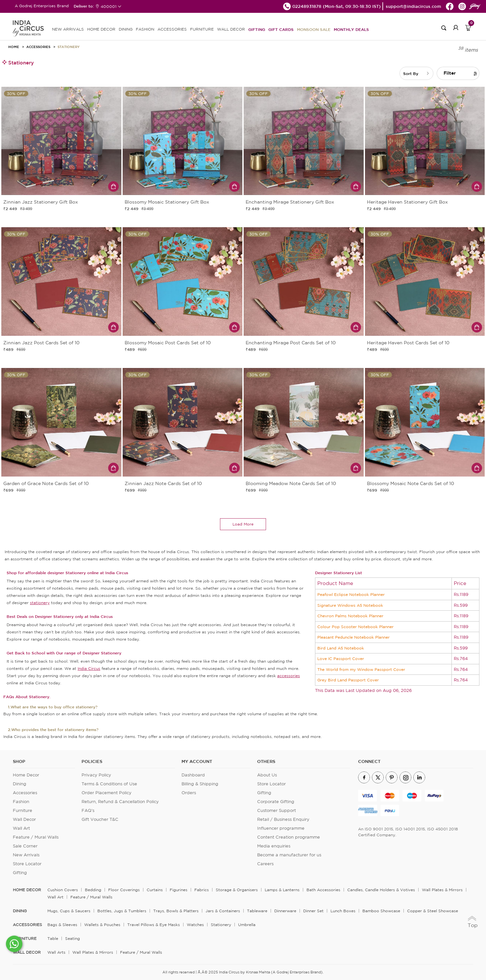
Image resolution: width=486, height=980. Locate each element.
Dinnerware (285, 911)
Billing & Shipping (200, 784)
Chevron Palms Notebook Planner (350, 616)
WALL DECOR (231, 29)
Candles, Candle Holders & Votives (381, 890)
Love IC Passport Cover (341, 659)
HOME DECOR (101, 29)
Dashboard (193, 775)
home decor (27, 890)
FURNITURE (202, 29)
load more (243, 524)
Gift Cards (281, 29)
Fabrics (202, 890)
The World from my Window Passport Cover (361, 669)
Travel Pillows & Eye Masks (154, 925)
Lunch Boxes (343, 911)
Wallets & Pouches (102, 925)
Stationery (69, 47)
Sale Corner (25, 846)
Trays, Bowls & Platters (176, 911)
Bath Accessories (323, 890)
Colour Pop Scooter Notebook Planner (355, 627)
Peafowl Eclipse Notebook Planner (351, 594)
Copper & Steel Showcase (433, 911)
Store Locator (27, 864)
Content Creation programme (289, 837)
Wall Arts (56, 952)
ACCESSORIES (172, 29)
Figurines (179, 890)
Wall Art (21, 828)
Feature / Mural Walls (36, 837)
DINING (126, 29)
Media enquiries (274, 846)
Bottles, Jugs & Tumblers (122, 911)
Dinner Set (313, 911)
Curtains (155, 890)
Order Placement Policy (107, 793)
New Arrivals (26, 855)
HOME (14, 47)
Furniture (23, 810)
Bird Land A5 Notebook (341, 648)
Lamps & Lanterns (282, 890)
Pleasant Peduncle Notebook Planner (353, 637)
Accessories (38, 47)
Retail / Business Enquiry (283, 819)
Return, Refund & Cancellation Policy (120, 802)
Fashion (21, 802)
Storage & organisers (237, 890)
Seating (73, 938)
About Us (267, 775)
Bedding (93, 890)
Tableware (257, 911)
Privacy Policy (96, 775)
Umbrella (247, 925)
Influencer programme (281, 828)
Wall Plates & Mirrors (442, 890)
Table (53, 938)
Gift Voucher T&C (100, 819)
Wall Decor (24, 819)
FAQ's (88, 810)
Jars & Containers (223, 911)
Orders (189, 793)
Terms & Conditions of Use (109, 784)
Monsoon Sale (314, 29)
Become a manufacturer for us (289, 855)
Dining (20, 784)
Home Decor (26, 775)
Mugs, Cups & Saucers (69, 911)
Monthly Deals (351, 29)
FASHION (145, 29)
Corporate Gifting (276, 802)
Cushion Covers (63, 890)
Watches (195, 925)
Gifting (257, 29)
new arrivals (68, 29)
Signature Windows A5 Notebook (350, 605)
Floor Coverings (124, 890)
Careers (265, 864)
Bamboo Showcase (381, 911)
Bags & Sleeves (62, 925)
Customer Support (277, 810)
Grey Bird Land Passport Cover (348, 680)
